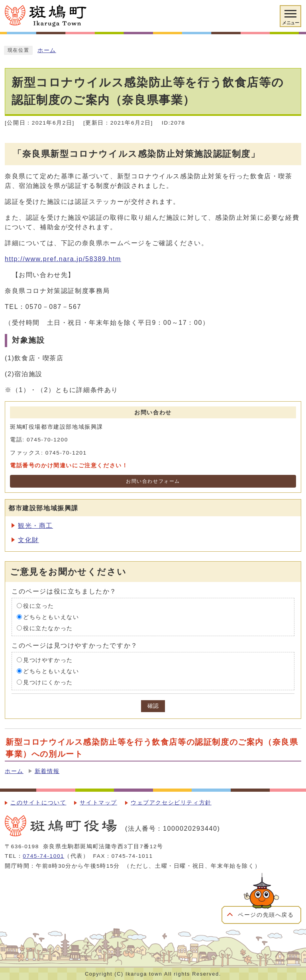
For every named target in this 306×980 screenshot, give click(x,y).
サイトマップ (98, 803)
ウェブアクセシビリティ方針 (171, 803)
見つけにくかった (48, 682)
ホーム (47, 50)
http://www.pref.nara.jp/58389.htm (63, 259)
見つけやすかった (48, 660)
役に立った (39, 606)
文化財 (28, 540)
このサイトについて (38, 803)
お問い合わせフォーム (153, 481)
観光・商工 (35, 526)
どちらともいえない (51, 617)
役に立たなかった (48, 628)
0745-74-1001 (43, 856)
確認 (153, 706)
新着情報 (47, 771)
